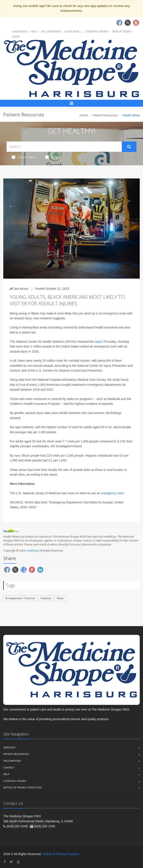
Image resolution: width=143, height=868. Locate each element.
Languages (19, 31)
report (99, 342)
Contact (9, 768)
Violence (46, 598)
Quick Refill (73, 31)
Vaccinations (12, 761)
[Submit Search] (129, 147)
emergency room (112, 493)
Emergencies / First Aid (20, 598)
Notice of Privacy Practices (23, 788)
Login (16, 37)
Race (60, 598)
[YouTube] (18, 862)
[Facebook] (5, 862)
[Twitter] (11, 862)
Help (34, 31)
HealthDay (32, 551)
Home (84, 115)
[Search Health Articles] (64, 147)
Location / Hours (96, 31)
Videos (54, 157)
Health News (24, 157)
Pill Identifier (51, 31)
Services (9, 747)
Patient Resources (105, 115)
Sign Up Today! (122, 31)
